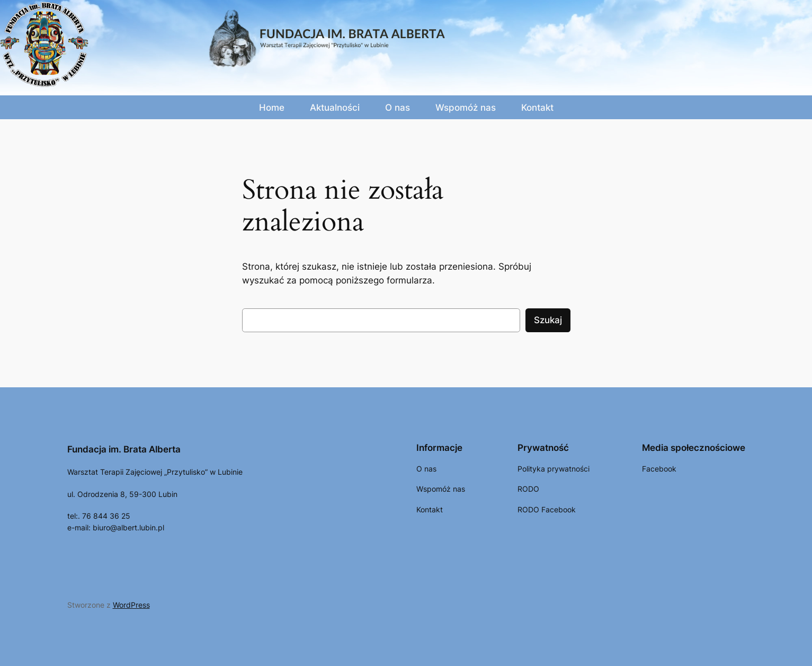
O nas (398, 108)
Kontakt (537, 108)
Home (272, 108)
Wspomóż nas (466, 108)
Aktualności (335, 108)
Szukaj (548, 320)
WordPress (131, 605)
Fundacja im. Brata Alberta (124, 449)
